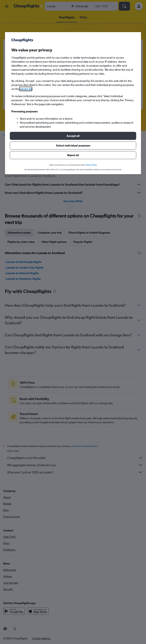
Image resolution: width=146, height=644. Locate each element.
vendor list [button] (26, 89)
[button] (73, 136)
